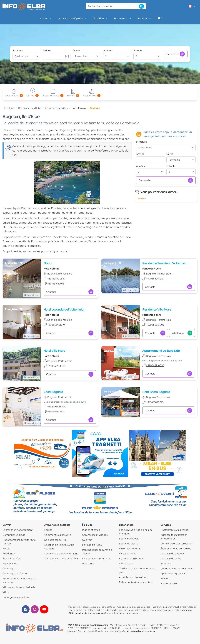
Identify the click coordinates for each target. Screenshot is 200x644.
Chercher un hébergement (17, 530)
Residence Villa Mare (157, 309)
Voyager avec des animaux (176, 568)
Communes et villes (56, 108)
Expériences (123, 18)
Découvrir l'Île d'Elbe (30, 108)
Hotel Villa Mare (54, 351)
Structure (18, 50)
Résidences (9, 553)
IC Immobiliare (174, 361)
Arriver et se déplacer (73, 18)
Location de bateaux (172, 553)
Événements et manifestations (136, 582)
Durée (76, 50)
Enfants (138, 50)
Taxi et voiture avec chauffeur (61, 558)
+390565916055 (155, 365)
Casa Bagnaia (53, 392)
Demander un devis (14, 535)
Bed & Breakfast (12, 558)
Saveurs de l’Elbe (92, 545)
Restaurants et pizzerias (174, 530)
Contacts (70, 292)
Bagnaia (142, 198)
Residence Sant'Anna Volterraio (164, 263)
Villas (6, 592)
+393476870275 (155, 402)
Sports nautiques (129, 539)
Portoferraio (79, 108)
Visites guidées (128, 553)
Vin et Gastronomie (130, 549)
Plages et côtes (91, 530)
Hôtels (6, 549)
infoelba (72, 631)
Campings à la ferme (15, 573)
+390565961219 (155, 279)
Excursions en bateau (131, 558)
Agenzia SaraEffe (77, 402)
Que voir (87, 540)
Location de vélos (171, 558)
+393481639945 (56, 284)
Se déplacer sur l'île (55, 540)
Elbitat (48, 263)
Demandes (176, 54)
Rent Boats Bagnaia (156, 392)
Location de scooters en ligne (61, 553)
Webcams (88, 563)
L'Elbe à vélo (126, 563)
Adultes (108, 50)
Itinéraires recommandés (97, 558)
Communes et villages (95, 535)
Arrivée (47, 50)
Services (144, 18)
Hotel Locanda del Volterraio (63, 309)
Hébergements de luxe (16, 597)
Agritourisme (10, 563)
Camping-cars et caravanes (177, 544)
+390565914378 (56, 411)
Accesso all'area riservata (141, 631)
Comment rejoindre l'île (58, 535)
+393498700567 (56, 279)
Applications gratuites (173, 573)
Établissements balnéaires (176, 549)
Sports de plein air (129, 544)
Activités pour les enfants (133, 577)
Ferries (48, 530)
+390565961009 (155, 325)
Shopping (166, 563)
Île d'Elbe (100, 18)
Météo (164, 578)
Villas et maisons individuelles (20, 587)
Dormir (46, 18)
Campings (8, 568)
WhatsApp (182, 333)
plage (62, 130)
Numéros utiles (169, 583)
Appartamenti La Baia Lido (161, 351)
